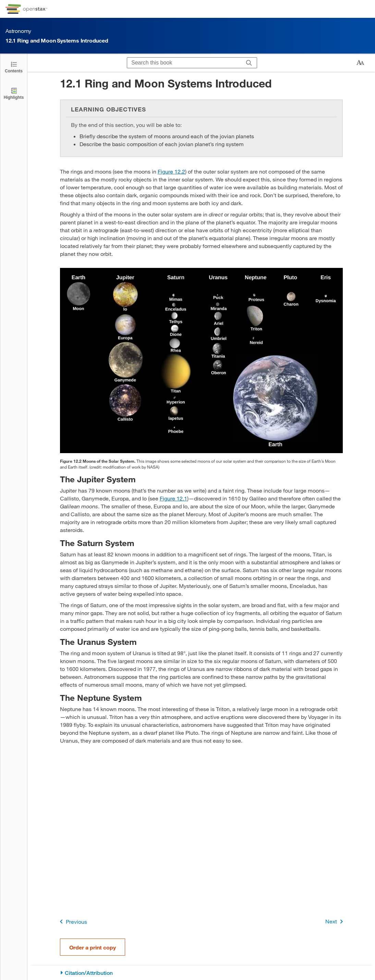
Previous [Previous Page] (72, 922)
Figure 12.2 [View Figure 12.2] (171, 171)
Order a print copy (93, 947)
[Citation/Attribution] (201, 973)
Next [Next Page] (335, 922)
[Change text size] (360, 63)
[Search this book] (184, 63)
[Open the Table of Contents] (14, 67)
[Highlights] (14, 93)
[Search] (249, 63)
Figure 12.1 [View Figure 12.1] (173, 498)
